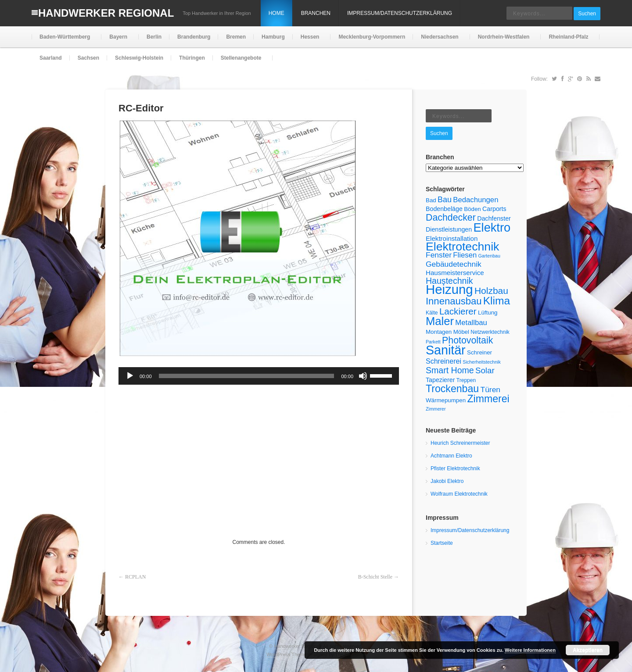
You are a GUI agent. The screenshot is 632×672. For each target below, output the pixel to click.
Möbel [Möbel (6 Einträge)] (461, 332)
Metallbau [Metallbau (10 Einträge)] (471, 323)
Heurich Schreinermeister (460, 443)
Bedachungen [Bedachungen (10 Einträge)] (476, 200)
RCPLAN (135, 577)
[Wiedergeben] (130, 376)
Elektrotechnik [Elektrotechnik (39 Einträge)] (462, 247)
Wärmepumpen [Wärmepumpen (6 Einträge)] (446, 400)
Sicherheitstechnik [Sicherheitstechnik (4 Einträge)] (481, 362)
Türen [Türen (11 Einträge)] (490, 390)
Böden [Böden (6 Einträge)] (472, 209)
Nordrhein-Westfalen (503, 41)
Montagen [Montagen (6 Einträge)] (439, 332)
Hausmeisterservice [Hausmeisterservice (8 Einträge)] (455, 273)
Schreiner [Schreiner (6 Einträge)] (479, 352)
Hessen (309, 41)
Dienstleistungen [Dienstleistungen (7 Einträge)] (449, 229)
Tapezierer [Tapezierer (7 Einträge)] (440, 380)
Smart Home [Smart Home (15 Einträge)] (450, 370)
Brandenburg (194, 37)
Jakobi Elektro (447, 481)
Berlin (154, 37)
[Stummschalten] (363, 376)
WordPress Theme (286, 654)
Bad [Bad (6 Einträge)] (431, 200)
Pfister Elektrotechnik (455, 468)
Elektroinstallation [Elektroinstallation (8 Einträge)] (452, 238)
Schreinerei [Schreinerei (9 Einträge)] (443, 361)
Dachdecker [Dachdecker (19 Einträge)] (451, 218)
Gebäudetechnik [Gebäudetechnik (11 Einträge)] (454, 264)
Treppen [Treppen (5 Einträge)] (466, 380)
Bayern (117, 41)
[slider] (247, 376)
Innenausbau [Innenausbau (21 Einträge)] (454, 301)
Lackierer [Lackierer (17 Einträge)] (458, 311)
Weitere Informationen (530, 650)
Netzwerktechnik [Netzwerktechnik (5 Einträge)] (490, 332)
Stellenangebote (240, 62)
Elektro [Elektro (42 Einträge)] (492, 227)
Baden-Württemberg (64, 41)
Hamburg (273, 37)
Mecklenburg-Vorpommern (372, 37)
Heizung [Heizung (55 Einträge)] (449, 289)
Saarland (51, 58)
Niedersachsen (439, 41)
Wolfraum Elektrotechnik (459, 494)
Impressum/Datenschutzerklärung (400, 13)
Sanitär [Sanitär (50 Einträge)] (446, 350)
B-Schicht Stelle (375, 577)
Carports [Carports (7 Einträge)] (494, 209)
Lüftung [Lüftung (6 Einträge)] (488, 313)
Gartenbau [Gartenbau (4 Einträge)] (489, 256)
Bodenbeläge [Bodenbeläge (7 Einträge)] (444, 209)
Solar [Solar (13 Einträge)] (485, 370)
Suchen (587, 14)
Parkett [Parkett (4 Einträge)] (433, 342)
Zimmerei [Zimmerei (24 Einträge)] (488, 399)
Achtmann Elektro (451, 456)
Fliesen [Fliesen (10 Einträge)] (465, 255)
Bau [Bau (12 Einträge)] (445, 200)
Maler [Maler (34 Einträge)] (440, 321)
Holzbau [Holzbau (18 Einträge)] (491, 291)
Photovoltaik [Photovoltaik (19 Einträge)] (467, 340)
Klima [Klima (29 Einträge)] (497, 301)
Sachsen (88, 58)
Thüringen (192, 58)
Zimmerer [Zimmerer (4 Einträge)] (436, 409)
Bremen (236, 37)
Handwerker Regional (106, 13)
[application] (259, 376)
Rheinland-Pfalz (567, 41)
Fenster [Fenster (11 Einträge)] (439, 255)
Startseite (442, 543)
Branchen (316, 13)
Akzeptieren (588, 650)
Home (276, 13)
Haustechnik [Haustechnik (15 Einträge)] (449, 281)
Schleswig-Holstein (139, 58)
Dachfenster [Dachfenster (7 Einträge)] (494, 218)
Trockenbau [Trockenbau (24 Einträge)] (452, 389)
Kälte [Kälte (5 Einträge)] (432, 313)
